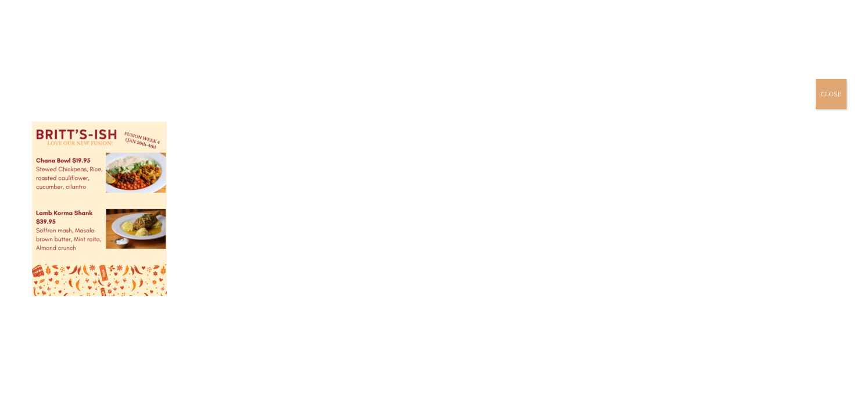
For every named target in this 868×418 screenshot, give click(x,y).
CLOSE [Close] (831, 94)
